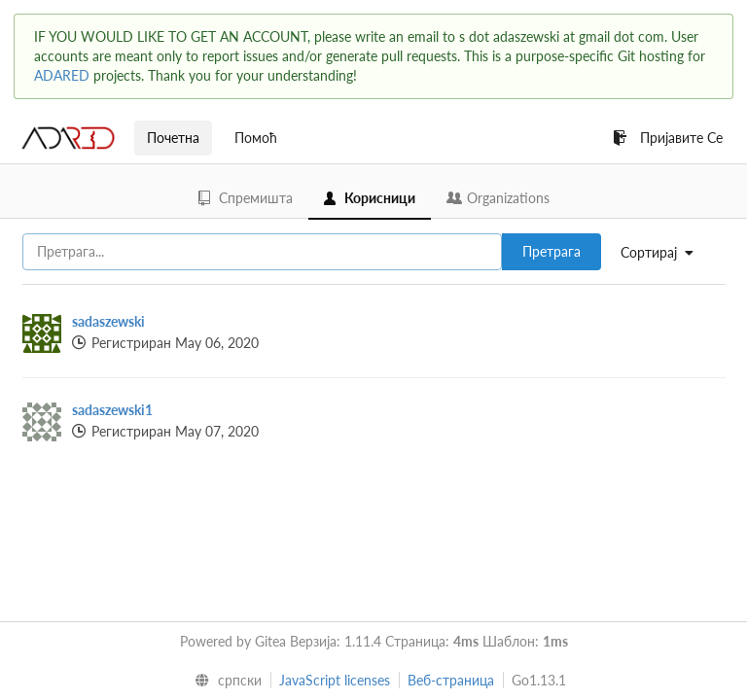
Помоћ (256, 138)
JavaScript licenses (335, 680)
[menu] (664, 253)
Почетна (173, 138)
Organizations (498, 198)
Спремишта (246, 198)
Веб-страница (451, 680)
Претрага (551, 251)
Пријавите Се (668, 138)
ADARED (62, 75)
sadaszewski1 (112, 410)
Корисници (370, 198)
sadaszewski (108, 321)
